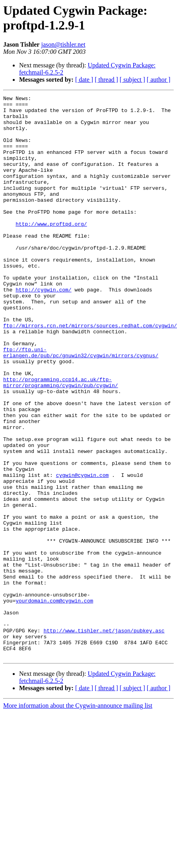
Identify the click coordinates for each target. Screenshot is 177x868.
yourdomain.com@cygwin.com (54, 702)
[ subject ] (132, 80)
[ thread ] (106, 80)
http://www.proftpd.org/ (51, 250)
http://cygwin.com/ (43, 329)
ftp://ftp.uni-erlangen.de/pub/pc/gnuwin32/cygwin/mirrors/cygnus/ (81, 404)
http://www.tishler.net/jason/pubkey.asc (104, 738)
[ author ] (159, 80)
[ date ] (84, 80)
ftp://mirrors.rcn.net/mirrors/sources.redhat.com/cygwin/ (90, 372)
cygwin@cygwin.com (83, 551)
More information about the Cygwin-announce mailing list (78, 818)
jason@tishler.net (63, 44)
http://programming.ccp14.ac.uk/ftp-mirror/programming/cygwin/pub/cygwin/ (61, 440)
